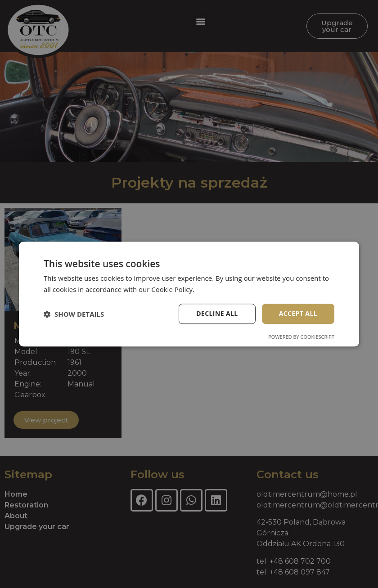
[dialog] (189, 294)
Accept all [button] (298, 314)
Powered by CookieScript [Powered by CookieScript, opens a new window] (301, 337)
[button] (74, 314)
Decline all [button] (217, 314)
